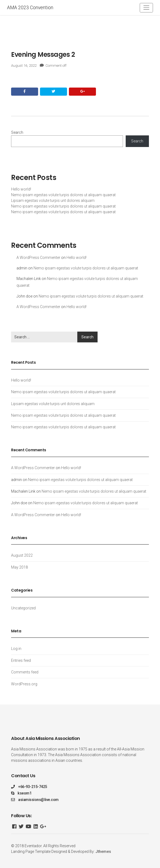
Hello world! (21, 189)
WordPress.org (24, 684)
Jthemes (103, 852)
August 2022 (22, 555)
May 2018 (19, 567)
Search (17, 132)
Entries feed (21, 660)
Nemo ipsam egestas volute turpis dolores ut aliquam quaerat (63, 195)
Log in (16, 649)
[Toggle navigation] (146, 8)
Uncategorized (23, 608)
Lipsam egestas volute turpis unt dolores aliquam (53, 201)
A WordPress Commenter (38, 258)
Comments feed (25, 672)
